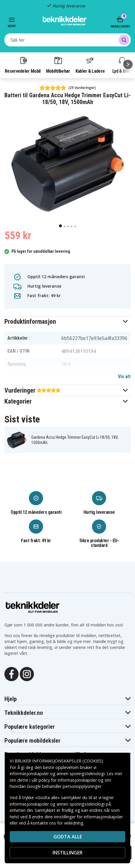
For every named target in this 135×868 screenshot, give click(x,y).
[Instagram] (27, 674)
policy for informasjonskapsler (68, 780)
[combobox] (67, 40)
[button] (67, 322)
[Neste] (128, 64)
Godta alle (68, 837)
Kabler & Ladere (90, 65)
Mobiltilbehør (58, 65)
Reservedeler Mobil (23, 65)
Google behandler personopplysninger (64, 786)
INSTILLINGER (67, 853)
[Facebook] (11, 674)
